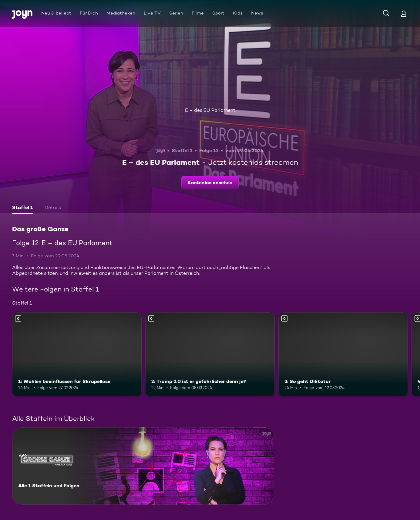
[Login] (404, 13)
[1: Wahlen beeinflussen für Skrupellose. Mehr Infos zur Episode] (77, 355)
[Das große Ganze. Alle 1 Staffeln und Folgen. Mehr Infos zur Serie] (143, 466)
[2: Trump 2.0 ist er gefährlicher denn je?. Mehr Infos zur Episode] (210, 355)
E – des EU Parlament (210, 110)
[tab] (23, 208)
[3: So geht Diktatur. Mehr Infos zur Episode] (343, 355)
